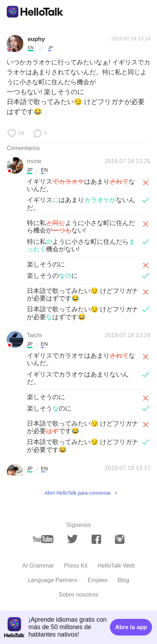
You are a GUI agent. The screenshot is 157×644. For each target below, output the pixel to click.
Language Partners (53, 580)
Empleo (98, 580)
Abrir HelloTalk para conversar (78, 493)
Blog (123, 580)
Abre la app (131, 627)
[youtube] (43, 539)
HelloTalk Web (116, 566)
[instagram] (120, 539)
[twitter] (72, 539)
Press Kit (76, 566)
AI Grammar (38, 566)
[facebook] (96, 539)
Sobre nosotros (78, 595)
